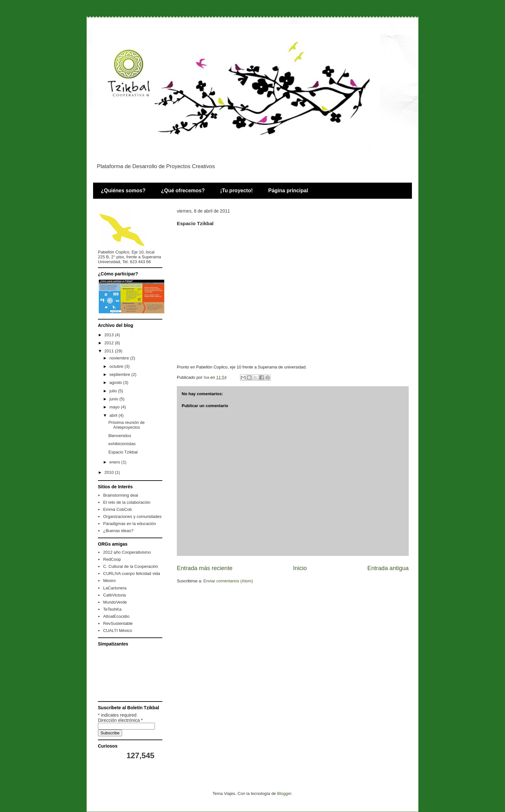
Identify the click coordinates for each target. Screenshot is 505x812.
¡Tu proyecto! (237, 191)
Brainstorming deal (120, 495)
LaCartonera (115, 588)
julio (114, 391)
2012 (110, 343)
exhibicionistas (122, 444)
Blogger (284, 793)
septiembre (120, 374)
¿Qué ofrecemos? (183, 191)
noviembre (120, 358)
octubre (117, 366)
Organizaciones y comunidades (132, 516)
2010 (110, 472)
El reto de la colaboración (127, 502)
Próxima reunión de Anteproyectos (126, 425)
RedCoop (112, 559)
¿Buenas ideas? (118, 531)
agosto (116, 382)
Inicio (300, 568)
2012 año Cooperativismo (127, 552)
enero (115, 462)
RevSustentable (118, 623)
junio (114, 399)
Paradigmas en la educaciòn (129, 524)
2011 (110, 351)
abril (114, 415)
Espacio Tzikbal (123, 452)
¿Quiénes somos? (123, 191)
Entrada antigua (388, 568)
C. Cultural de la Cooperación (131, 566)
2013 (110, 335)
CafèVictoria (114, 595)
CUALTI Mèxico (118, 630)
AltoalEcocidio (116, 616)
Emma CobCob (117, 509)
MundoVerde (115, 602)
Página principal (288, 191)
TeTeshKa (112, 609)
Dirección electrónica (120, 720)
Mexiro (109, 581)
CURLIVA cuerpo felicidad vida (132, 573)
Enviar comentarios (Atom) (228, 581)
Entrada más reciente (205, 568)
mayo (115, 407)
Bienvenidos (120, 436)
